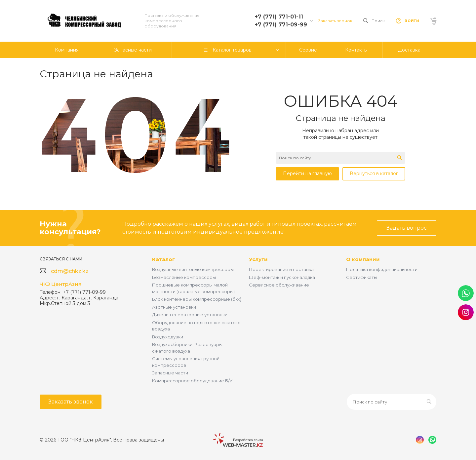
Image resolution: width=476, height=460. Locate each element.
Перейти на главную (307, 173)
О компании (363, 259)
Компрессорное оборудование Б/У (192, 381)
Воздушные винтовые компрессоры (193, 269)
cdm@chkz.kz (70, 271)
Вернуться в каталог (374, 173)
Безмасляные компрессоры (184, 277)
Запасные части (170, 373)
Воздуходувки (168, 337)
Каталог (163, 259)
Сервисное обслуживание (279, 285)
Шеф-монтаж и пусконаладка (282, 277)
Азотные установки (174, 307)
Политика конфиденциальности (382, 269)
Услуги (258, 259)
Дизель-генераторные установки (190, 315)
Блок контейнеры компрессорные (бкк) (197, 299)
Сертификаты (362, 277)
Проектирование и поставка (281, 269)
